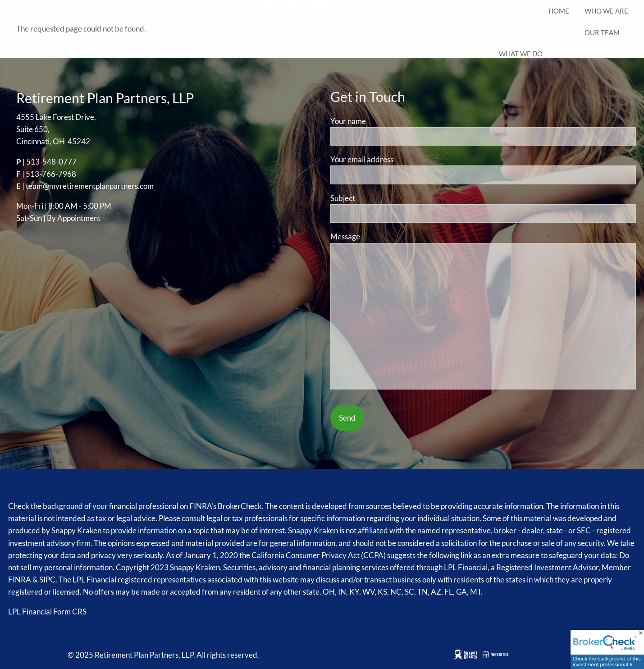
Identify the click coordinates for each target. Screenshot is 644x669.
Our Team (602, 32)
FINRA (20, 580)
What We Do (521, 54)
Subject (377, 198)
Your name (382, 121)
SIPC (47, 580)
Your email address (396, 159)
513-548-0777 (51, 162)
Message (379, 236)
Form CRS (70, 612)
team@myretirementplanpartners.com (90, 186)
